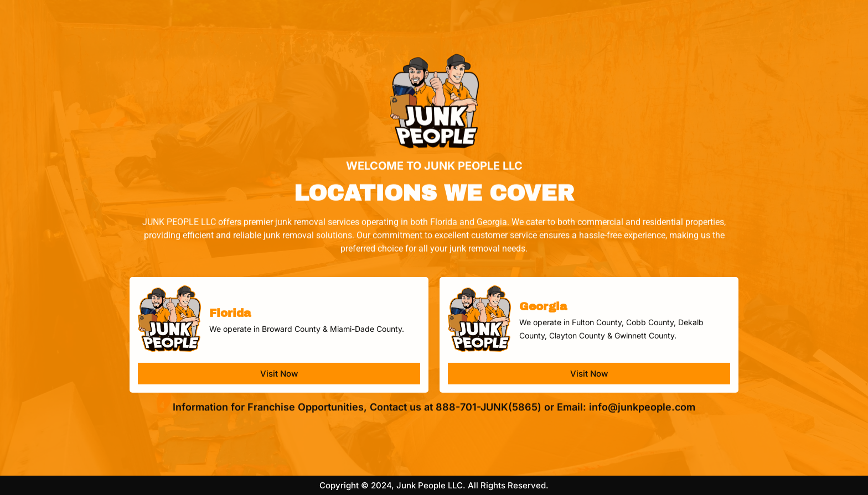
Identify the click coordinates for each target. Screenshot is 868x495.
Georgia (543, 314)
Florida (230, 321)
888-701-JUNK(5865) (489, 406)
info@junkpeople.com (642, 406)
